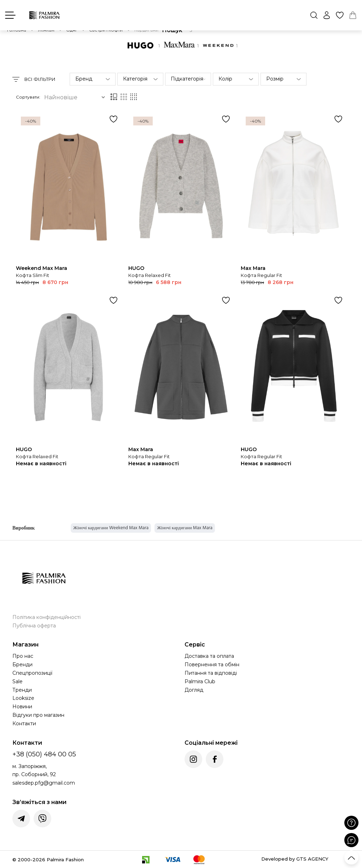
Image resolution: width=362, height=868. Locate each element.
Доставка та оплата (209, 656)
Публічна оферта (34, 626)
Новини (22, 707)
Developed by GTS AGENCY (295, 859)
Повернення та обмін (212, 665)
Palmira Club (200, 681)
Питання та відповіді (211, 673)
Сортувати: (28, 97)
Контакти (24, 724)
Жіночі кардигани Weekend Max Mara (111, 528)
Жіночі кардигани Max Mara (185, 528)
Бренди (22, 665)
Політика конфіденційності (46, 617)
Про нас (23, 656)
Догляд (194, 690)
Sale (17, 681)
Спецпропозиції (32, 673)
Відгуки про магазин (38, 715)
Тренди (22, 690)
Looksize (23, 698)
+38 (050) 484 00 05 (44, 754)
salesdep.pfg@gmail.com (44, 783)
